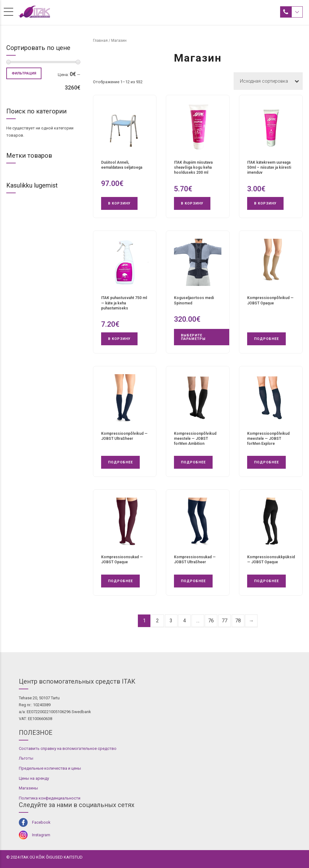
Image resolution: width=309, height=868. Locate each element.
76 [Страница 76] (211, 621)
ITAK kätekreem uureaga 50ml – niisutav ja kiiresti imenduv (269, 167)
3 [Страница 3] (171, 621)
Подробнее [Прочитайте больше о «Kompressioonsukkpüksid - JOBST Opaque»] (266, 581)
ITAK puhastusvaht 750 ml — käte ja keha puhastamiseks (124, 303)
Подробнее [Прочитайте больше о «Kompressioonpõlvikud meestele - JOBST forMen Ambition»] (193, 462)
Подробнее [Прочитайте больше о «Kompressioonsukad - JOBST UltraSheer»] (193, 581)
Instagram (41, 835)
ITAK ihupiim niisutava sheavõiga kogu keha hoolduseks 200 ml (193, 167)
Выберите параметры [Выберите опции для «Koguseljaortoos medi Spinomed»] (193, 337)
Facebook (41, 822)
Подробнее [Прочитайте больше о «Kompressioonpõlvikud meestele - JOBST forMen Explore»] (266, 462)
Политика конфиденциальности (50, 798)
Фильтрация (24, 73)
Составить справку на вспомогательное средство (68, 748)
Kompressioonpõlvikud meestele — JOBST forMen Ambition (195, 439)
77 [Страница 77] (225, 621)
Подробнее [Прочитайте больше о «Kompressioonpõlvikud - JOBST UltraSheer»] (120, 462)
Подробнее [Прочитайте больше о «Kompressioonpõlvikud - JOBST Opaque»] (266, 339)
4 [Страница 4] (184, 621)
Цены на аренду (34, 778)
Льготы (26, 758)
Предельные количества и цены (50, 768)
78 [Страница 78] (238, 621)
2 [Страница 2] (157, 621)
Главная (100, 41)
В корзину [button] (119, 203)
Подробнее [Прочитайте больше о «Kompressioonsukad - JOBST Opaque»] (120, 581)
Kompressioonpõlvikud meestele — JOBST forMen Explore (268, 439)
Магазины (28, 788)
